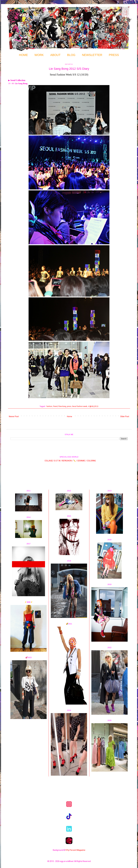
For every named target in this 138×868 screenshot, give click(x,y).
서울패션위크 (93, 406)
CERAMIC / (82, 461)
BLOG (71, 55)
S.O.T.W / (58, 461)
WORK (39, 55)
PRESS (114, 55)
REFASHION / (67, 461)
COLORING (91, 461)
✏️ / (75, 461)
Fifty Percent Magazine (75, 850)
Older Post (125, 416)
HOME (23, 55)
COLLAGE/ (49, 461)
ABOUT (55, 55)
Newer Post (14, 416)
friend (55, 406)
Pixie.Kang (62, 406)
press (69, 406)
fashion (49, 406)
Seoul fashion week (80, 406)
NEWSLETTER (92, 55)
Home (70, 416)
